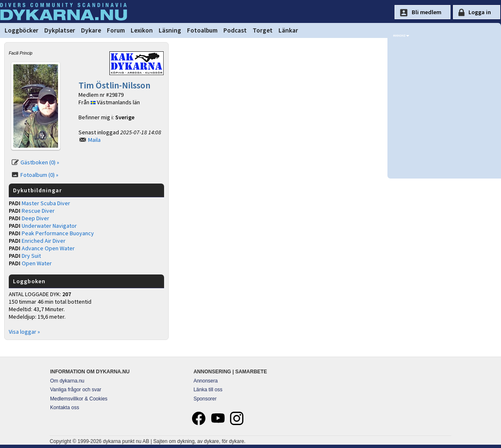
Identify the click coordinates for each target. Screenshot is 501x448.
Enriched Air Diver (44, 241)
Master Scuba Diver (46, 203)
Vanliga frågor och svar (76, 390)
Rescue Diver (38, 211)
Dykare (91, 30)
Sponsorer (205, 399)
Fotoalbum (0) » (39, 175)
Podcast (235, 30)
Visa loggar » (24, 332)
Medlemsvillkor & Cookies (79, 399)
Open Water (37, 263)
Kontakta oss (65, 408)
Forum (116, 30)
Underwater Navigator (49, 226)
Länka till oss (208, 390)
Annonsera (205, 381)
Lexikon (142, 30)
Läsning (170, 30)
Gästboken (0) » (40, 162)
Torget (263, 30)
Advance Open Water (48, 248)
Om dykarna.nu (67, 381)
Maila (94, 140)
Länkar (288, 30)
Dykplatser (60, 30)
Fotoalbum (202, 30)
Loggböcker (22, 30)
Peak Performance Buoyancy (58, 233)
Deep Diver (35, 218)
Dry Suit (31, 256)
